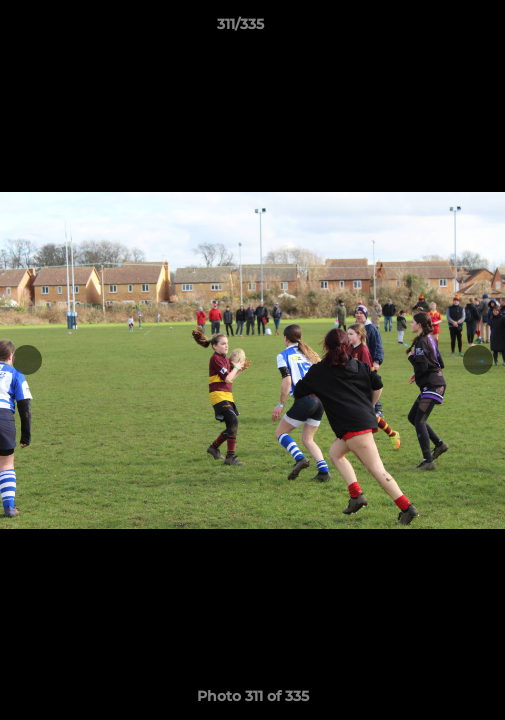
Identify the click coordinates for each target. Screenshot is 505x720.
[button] (433, 29)
